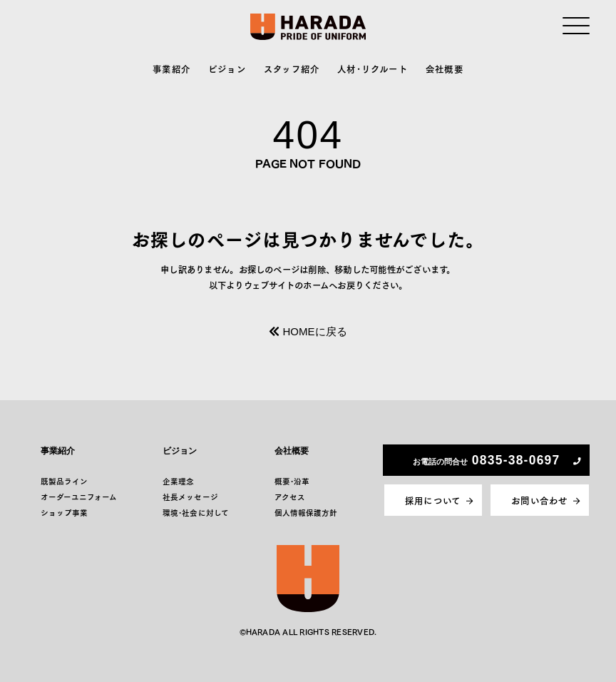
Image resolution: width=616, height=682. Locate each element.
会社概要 (445, 68)
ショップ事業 (64, 513)
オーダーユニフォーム (79, 497)
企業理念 (178, 481)
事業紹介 (171, 68)
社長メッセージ (190, 497)
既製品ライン (64, 481)
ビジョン (227, 68)
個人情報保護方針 (306, 513)
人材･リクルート (373, 68)
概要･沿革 (292, 481)
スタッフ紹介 (292, 68)
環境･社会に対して (196, 513)
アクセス (290, 497)
